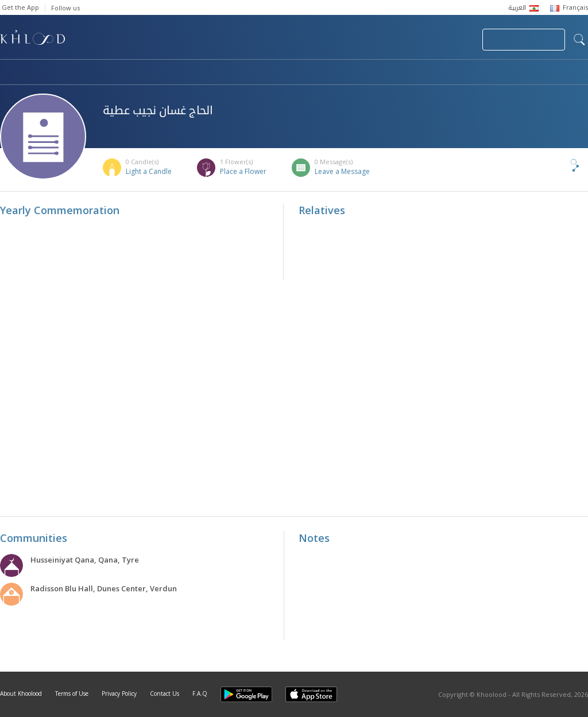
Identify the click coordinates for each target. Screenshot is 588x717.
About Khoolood (21, 693)
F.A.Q (200, 693)
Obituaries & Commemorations (116, 73)
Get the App (20, 7)
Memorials (316, 73)
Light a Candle (149, 171)
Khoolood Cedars (554, 73)
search (579, 40)
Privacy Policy (119, 693)
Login (454, 40)
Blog (475, 73)
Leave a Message (342, 171)
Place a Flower (243, 171)
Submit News (396, 40)
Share (556, 165)
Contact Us (165, 693)
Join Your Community (524, 40)
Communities (233, 73)
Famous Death (401, 73)
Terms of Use (72, 693)
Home (10, 73)
